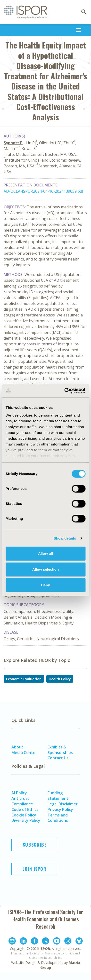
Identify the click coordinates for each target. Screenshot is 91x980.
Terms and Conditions (58, 818)
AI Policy (19, 793)
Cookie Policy (24, 815)
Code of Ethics (25, 809)
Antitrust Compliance (22, 801)
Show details (65, 538)
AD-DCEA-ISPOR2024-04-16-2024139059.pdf (44, 191)
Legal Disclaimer (63, 804)
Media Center (24, 753)
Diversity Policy (26, 820)
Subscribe (35, 845)
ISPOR (45, 949)
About (17, 747)
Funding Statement (58, 796)
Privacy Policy (60, 809)
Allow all (45, 553)
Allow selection (45, 569)
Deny (45, 585)
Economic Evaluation (24, 679)
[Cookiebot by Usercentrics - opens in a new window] (65, 391)
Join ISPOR (35, 869)
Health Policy (60, 679)
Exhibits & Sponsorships (60, 750)
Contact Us (58, 758)
